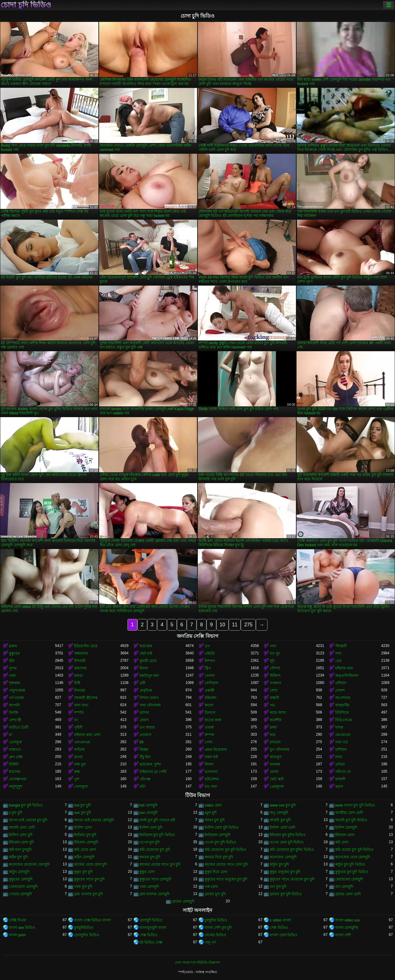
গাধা (273, 646)
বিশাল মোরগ (149, 698)
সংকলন (275, 683)
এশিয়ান (341, 683)
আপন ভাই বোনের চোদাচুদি (94, 820)
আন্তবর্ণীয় (342, 705)
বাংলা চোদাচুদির (347, 928)
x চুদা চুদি (16, 813)
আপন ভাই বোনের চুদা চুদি (28, 820)
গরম (12, 676)
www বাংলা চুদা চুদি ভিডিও (355, 805)
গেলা (208, 742)
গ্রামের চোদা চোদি (348, 894)
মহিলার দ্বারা (344, 668)
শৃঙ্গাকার (15, 683)
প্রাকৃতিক (146, 690)
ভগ (207, 646)
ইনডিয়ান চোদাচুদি (217, 835)
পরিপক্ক (145, 779)
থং (76, 720)
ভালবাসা (211, 772)
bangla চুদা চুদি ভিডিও (26, 805)
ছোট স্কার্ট (276, 779)
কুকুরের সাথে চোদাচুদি (156, 879)
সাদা (338, 653)
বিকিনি (14, 764)
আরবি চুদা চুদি (280, 820)
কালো (209, 705)
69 (141, 742)
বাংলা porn (17, 935)
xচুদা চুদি (211, 813)
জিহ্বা (144, 750)
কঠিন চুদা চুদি (18, 857)
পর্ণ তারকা (16, 698)
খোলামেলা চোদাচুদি (23, 887)
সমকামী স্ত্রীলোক (86, 698)
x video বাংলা (280, 920)
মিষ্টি (77, 683)
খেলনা (210, 676)
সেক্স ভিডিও (279, 928)
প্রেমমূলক (277, 787)
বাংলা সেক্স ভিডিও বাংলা (92, 920)
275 (248, 625)
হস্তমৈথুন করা (149, 676)
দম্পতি (79, 713)
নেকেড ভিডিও (215, 935)
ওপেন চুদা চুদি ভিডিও (220, 842)
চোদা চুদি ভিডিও (26, 5)
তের (338, 661)
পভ (272, 705)
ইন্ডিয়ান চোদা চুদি (21, 842)
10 (222, 625)
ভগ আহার (147, 727)
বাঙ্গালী (340, 779)
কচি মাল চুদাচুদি (20, 850)
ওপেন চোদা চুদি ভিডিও (287, 842)
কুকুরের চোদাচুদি (21, 879)
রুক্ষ (77, 772)
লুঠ (272, 661)
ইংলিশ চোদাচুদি (346, 828)
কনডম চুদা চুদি (150, 857)
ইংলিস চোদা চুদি (21, 835)
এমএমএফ (343, 735)
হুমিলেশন (212, 779)
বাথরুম (275, 764)
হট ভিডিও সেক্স (151, 942)
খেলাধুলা (81, 787)
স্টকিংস (275, 676)
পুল (77, 779)
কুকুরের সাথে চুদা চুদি (89, 879)
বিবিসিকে (342, 713)
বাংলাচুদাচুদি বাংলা (153, 928)
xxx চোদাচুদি (149, 813)
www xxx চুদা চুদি (283, 805)
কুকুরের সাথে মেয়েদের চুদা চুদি (292, 879)
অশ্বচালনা (81, 653)
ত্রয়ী (142, 683)
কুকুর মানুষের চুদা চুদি (285, 872)
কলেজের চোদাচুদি (283, 857)
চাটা (142, 787)
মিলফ (144, 668)
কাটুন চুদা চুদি (279, 864)
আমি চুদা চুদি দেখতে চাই (157, 820)
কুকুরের (14, 653)
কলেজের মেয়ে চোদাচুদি (353, 857)
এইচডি (210, 653)
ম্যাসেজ (15, 772)
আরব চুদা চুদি (215, 820)
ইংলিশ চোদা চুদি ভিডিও (222, 828)
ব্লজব (13, 646)
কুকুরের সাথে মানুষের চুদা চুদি (226, 879)
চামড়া (78, 676)
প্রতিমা (340, 764)
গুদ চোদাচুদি (344, 887)
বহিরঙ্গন (210, 698)
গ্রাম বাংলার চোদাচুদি (155, 894)
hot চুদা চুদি (82, 805)
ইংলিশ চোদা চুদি (151, 828)
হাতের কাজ (213, 720)
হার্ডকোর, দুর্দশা (150, 764)
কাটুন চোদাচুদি (19, 872)
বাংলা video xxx (347, 920)
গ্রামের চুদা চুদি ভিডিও (286, 894)
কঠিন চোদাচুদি (84, 857)
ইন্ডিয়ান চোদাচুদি (86, 842)
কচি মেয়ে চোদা (85, 850)
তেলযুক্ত (15, 742)
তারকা (209, 727)
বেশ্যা (274, 690)
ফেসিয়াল (211, 683)
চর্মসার (144, 713)
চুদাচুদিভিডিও (84, 928)
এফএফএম (82, 742)
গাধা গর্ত (341, 742)
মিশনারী (80, 661)
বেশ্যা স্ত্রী (15, 720)
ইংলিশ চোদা (83, 828)
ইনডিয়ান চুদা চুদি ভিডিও (157, 835)
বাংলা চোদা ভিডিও (284, 935)
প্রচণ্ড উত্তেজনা (216, 750)
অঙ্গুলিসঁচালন (347, 676)
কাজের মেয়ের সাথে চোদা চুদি (226, 864)
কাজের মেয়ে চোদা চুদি (90, 864)
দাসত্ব (339, 727)
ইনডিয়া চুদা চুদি (85, 835)
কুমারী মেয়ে (148, 661)
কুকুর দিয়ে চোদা (216, 872)
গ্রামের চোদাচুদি (183, 901)
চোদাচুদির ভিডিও (87, 935)
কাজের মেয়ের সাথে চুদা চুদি (160, 864)
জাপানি (14, 705)
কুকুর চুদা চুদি (83, 872)
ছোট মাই (146, 653)
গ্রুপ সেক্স (16, 757)
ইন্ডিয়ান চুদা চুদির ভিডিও (288, 835)
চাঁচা (12, 661)
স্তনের (78, 757)
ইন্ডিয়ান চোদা (345, 835)
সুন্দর (13, 668)
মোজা (274, 772)
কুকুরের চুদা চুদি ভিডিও (352, 872)
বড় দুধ (275, 653)
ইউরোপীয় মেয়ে (86, 646)
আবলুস (276, 757)
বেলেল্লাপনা (18, 779)
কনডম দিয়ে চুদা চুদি (219, 857)
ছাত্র (273, 735)
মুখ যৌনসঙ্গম (279, 750)
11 (235, 625)
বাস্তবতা (15, 750)
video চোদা (213, 805)
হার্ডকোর (146, 646)
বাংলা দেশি (343, 935)
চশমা (273, 727)
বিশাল (209, 764)
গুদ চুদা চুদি (278, 887)
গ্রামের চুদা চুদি (215, 894)
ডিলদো (210, 713)
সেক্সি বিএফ (18, 920)
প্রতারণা (145, 735)
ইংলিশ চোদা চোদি (283, 828)
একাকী (209, 690)
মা (10, 735)
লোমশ (340, 690)
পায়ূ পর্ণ (210, 942)
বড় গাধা (211, 787)
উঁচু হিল (145, 757)
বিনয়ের (80, 690)
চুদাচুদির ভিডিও (216, 920)
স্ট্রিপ (208, 668)
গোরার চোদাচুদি (20, 894)
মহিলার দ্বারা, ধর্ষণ (87, 735)
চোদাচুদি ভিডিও (151, 920)
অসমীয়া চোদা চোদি (349, 813)
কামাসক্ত (80, 668)
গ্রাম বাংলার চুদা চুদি (88, 894)
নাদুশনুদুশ (16, 787)
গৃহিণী (78, 727)
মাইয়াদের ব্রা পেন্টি (153, 772)
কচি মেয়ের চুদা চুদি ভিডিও (354, 850)
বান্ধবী (274, 698)
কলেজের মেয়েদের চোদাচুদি (29, 864)
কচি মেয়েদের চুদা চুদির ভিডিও (292, 850)
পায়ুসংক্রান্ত (17, 690)
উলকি (13, 713)
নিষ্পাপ (210, 661)
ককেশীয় (276, 720)
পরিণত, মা (343, 772)
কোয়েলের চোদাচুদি (349, 879)
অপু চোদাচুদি (279, 813)
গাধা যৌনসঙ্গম (150, 705)
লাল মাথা (81, 705)
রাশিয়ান (341, 750)
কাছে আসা (278, 713)
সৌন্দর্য (275, 668)
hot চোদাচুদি (148, 805)
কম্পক (209, 735)
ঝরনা (339, 787)
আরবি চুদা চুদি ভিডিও (351, 820)
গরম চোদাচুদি (149, 887)
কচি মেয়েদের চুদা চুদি (155, 850)
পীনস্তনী (341, 646)
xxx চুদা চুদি (83, 813)
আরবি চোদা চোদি (22, 828)
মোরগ (144, 720)
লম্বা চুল (80, 764)
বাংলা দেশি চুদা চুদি (218, 928)
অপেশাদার (343, 698)
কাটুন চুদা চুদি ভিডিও (350, 864)
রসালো (275, 742)
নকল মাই (211, 757)
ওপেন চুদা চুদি (150, 842)
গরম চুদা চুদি (83, 887)
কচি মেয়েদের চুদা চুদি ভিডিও (225, 850)
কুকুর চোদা (147, 872)
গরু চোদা (211, 887)
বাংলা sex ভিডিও (22, 928)
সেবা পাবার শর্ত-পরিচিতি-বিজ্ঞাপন (197, 962)
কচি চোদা (342, 842)
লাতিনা (79, 750)
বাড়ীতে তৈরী (19, 727)
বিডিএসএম (344, 720)
